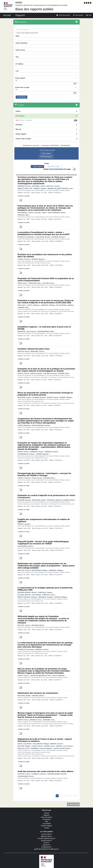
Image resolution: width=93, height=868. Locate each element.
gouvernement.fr (46, 841)
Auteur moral (20, 50)
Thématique (20, 116)
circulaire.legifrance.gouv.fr (46, 838)
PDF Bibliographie (46, 157)
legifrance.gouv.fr (46, 836)
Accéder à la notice (24, 196)
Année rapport (21, 134)
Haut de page (73, 804)
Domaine (19, 125)
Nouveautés (47, 819)
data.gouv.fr (47, 845)
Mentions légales (46, 826)
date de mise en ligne (54, 166)
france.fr (46, 843)
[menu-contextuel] (16, 33)
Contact (46, 828)
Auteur (18, 111)
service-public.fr (46, 834)
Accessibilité (46, 824)
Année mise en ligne (23, 139)
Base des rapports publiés (34, 9)
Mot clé (18, 129)
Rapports (47, 815)
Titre (17, 57)
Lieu (17, 71)
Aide (46, 821)
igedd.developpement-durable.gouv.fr (47, 849)
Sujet (17, 36)
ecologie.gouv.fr (46, 847)
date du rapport (37, 166)
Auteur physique (21, 43)
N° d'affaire (19, 64)
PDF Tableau (46, 154)
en (16, 80)
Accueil (46, 813)
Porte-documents (47, 817)
